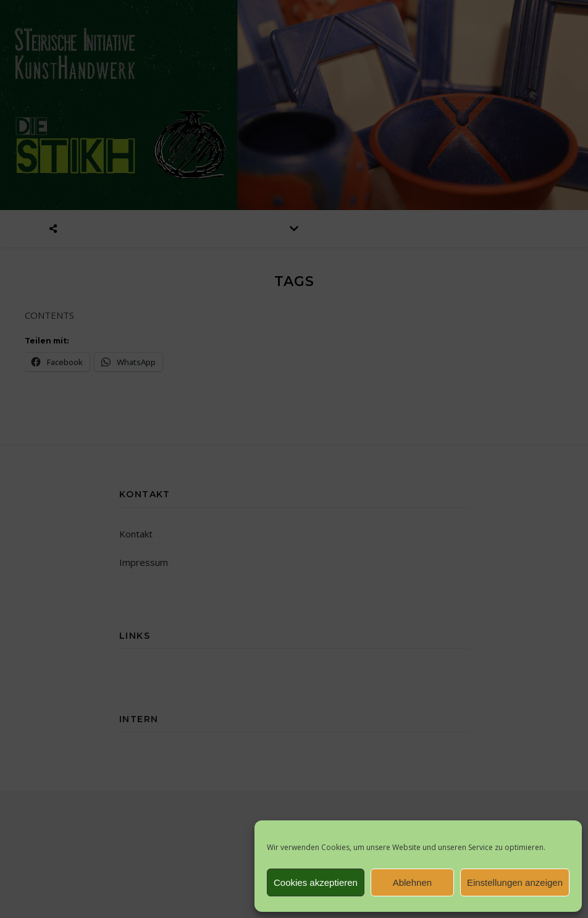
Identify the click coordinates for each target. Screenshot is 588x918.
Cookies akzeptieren (316, 882)
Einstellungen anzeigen (515, 882)
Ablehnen (412, 882)
